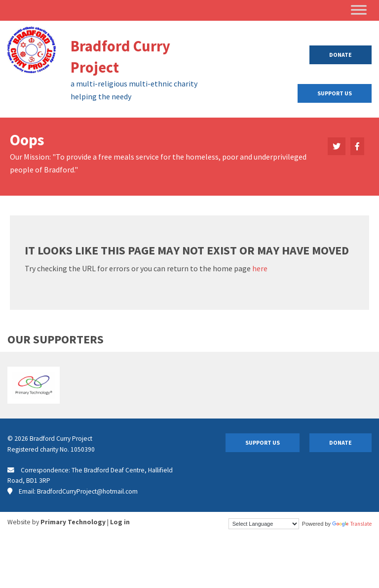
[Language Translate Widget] (264, 524)
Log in (120, 522)
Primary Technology (73, 522)
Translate (352, 524)
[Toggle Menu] (359, 10)
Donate (341, 55)
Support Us (335, 93)
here (260, 268)
